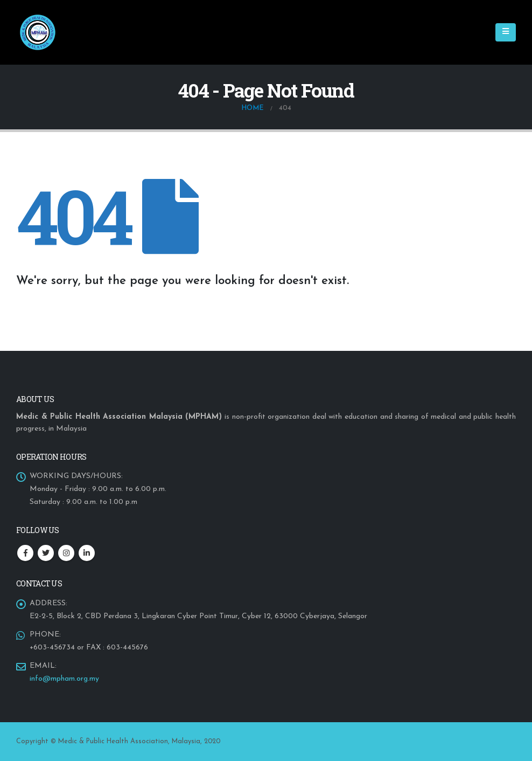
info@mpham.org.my (64, 679)
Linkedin (87, 553)
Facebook (25, 553)
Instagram (66, 553)
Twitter (46, 553)
